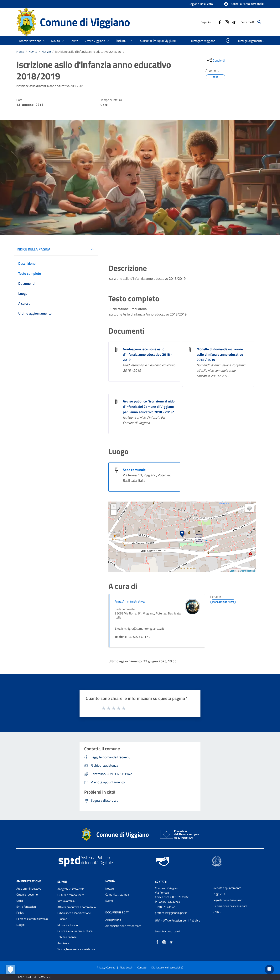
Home (20, 52)
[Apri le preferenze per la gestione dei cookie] (11, 969)
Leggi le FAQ (220, 894)
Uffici (20, 901)
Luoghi (20, 925)
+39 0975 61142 (165, 907)
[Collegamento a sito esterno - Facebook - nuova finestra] (220, 22)
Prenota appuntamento (227, 888)
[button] (244, 4)
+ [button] (114, 507)
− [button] (114, 513)
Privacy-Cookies (106, 967)
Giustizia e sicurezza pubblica (75, 931)
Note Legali (126, 967)
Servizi (62, 882)
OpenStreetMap (247, 571)
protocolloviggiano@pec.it (171, 913)
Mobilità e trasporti (69, 925)
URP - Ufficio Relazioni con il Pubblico (178, 920)
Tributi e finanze (67, 937)
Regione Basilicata (201, 4)
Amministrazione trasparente (123, 926)
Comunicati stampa (117, 894)
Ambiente (63, 943)
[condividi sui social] (216, 60)
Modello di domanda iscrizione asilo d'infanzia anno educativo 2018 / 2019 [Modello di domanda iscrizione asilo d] (220, 354)
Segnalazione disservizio (227, 900)
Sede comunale (134, 470)
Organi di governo (27, 894)
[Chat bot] (269, 969)
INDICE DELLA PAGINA (34, 249)
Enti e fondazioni (26, 907)
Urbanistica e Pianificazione (74, 913)
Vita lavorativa (66, 901)
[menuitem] (120, 41)
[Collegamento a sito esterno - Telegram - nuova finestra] (233, 22)
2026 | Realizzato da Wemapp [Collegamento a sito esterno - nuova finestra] (35, 977)
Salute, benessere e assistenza (76, 949)
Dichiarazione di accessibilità (230, 906)
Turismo (62, 919)
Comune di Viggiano (85, 22)
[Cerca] (259, 22)
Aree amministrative (29, 889)
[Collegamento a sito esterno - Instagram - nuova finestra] (226, 22)
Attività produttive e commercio (77, 907)
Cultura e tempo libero (71, 895)
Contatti (161, 882)
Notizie (46, 52)
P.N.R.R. (217, 912)
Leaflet (233, 571)
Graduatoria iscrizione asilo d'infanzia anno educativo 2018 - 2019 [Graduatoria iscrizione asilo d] (147, 354)
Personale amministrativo (32, 919)
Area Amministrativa (130, 601)
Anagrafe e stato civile (71, 889)
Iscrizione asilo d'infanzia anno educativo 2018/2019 (90, 52)
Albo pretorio (113, 920)
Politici (20, 913)
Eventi (109, 901)
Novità (33, 52)
